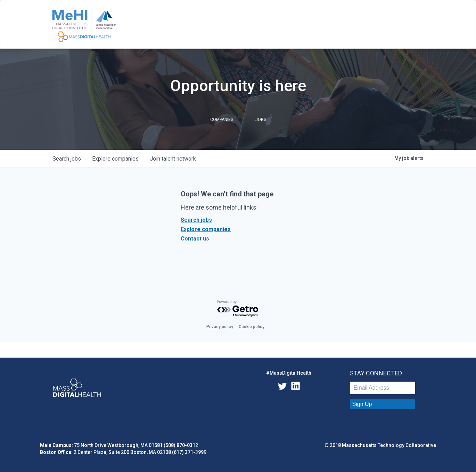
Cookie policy (252, 327)
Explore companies (206, 229)
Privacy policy (220, 327)
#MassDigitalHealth (289, 373)
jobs (67, 159)
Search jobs (196, 220)
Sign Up (362, 404)
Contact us (195, 239)
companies (115, 159)
